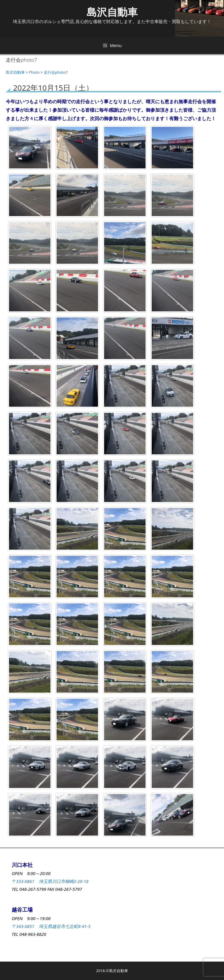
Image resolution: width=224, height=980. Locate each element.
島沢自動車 (112, 12)
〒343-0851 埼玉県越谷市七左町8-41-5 (51, 926)
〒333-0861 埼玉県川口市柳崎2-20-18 (50, 881)
